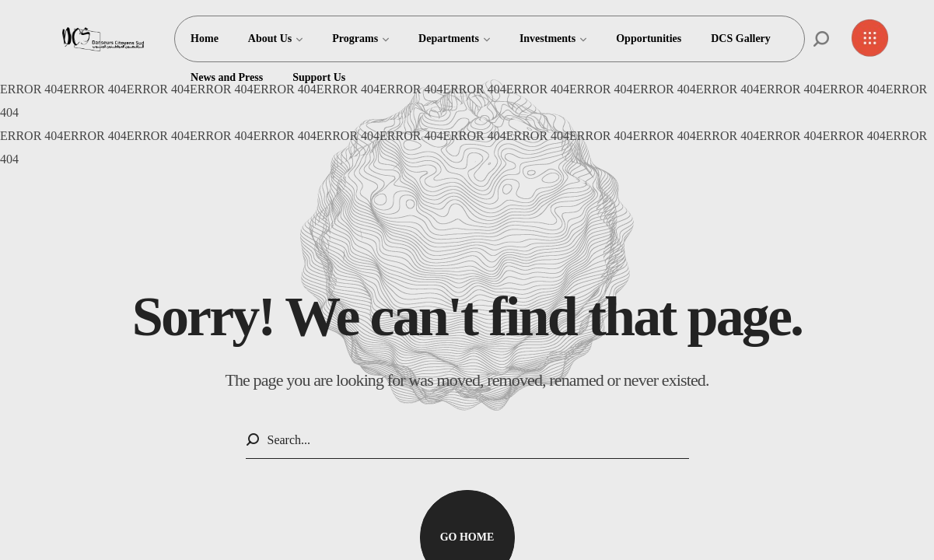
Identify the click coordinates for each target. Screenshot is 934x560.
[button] (821, 39)
